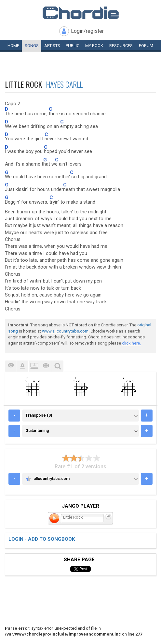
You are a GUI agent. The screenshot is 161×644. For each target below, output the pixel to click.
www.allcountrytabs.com (65, 331)
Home (13, 46)
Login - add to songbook (42, 539)
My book (94, 46)
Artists (52, 46)
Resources (121, 46)
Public (73, 46)
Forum (146, 46)
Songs (32, 46)
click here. (131, 343)
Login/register (87, 31)
